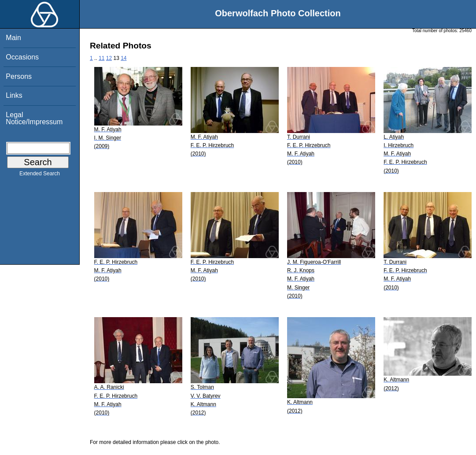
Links (14, 95)
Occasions (22, 57)
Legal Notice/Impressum (34, 118)
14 (124, 58)
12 (109, 58)
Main (13, 38)
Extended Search (40, 175)
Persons (19, 76)
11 (101, 58)
